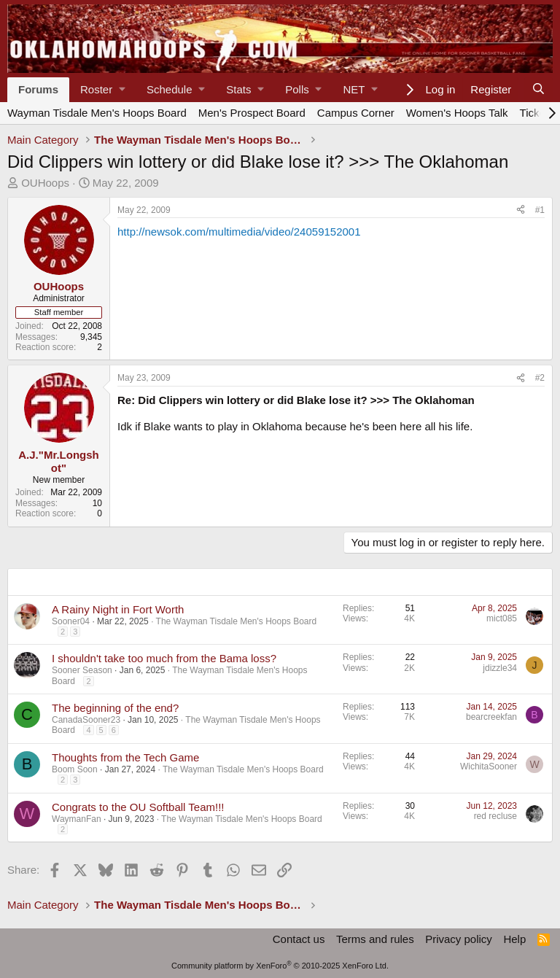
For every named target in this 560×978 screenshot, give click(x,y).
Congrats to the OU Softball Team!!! (138, 807)
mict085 (502, 618)
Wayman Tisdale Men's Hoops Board (97, 113)
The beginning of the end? (115, 708)
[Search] (538, 90)
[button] (102, 90)
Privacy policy (459, 939)
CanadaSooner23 (86, 720)
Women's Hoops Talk (457, 113)
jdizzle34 (500, 668)
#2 (540, 378)
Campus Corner (356, 113)
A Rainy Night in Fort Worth (118, 609)
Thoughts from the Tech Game (125, 757)
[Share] (521, 210)
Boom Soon (75, 769)
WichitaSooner (489, 767)
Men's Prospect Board (252, 113)
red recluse (495, 816)
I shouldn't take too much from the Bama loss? (164, 658)
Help (514, 939)
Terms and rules (375, 939)
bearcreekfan (491, 717)
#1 (540, 210)
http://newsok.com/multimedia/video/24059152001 (239, 232)
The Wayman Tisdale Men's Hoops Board (237, 621)
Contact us (299, 939)
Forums (38, 89)
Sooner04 (71, 621)
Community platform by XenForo (280, 966)
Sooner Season (82, 670)
